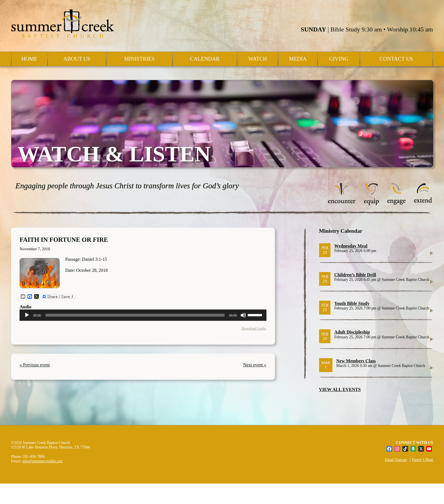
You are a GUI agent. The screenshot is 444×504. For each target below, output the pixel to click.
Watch (258, 59)
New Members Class (356, 361)
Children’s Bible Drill (355, 275)
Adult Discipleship (352, 332)
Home (30, 59)
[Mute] (243, 315)
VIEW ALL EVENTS (340, 389)
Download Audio (254, 328)
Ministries (139, 59)
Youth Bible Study (352, 303)
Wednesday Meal (351, 246)
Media (298, 59)
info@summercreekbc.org (42, 461)
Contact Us (396, 59)
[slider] (135, 315)
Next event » (255, 365)
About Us (77, 59)
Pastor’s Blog (422, 460)
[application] (143, 315)
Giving (339, 59)
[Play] (27, 315)
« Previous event (35, 365)
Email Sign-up (396, 460)
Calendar (205, 59)
